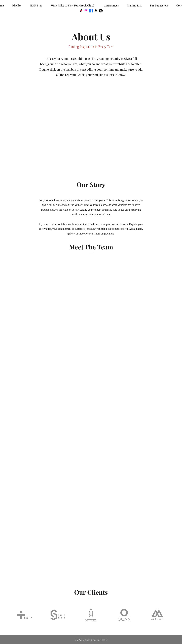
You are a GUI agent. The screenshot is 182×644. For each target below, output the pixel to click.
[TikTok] (81, 11)
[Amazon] (96, 11)
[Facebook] (91, 11)
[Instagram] (86, 11)
